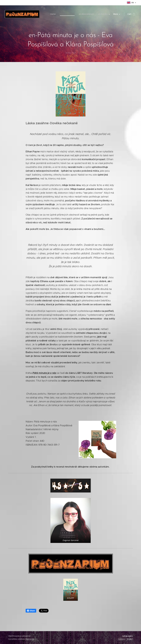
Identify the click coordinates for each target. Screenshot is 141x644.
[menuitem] (15, 14)
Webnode (30, 639)
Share (31, 611)
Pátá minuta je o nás (44, 373)
